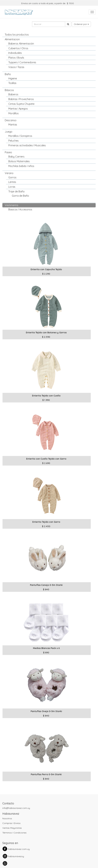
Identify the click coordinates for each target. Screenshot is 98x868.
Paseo (8, 152)
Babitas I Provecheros (21, 99)
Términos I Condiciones (14, 833)
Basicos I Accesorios (20, 209)
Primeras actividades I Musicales (27, 145)
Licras (12, 187)
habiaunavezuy (16, 856)
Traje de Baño (16, 191)
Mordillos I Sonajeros (20, 136)
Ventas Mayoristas (12, 828)
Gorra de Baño (20, 196)
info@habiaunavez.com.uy (16, 808)
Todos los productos (17, 35)
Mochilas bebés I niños (21, 166)
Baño (8, 74)
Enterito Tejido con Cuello (46, 396)
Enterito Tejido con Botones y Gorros (46, 333)
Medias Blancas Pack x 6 (46, 648)
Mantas (13, 125)
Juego (9, 132)
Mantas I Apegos (18, 109)
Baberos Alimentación (21, 44)
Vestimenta (11, 205)
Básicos (9, 90)
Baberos (13, 94)
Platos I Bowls (16, 58)
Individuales (15, 53)
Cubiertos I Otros (18, 48)
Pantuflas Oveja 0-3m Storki (46, 711)
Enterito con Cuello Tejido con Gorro (46, 459)
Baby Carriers (16, 157)
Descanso (11, 120)
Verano (9, 173)
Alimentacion (12, 39)
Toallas (12, 83)
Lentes (12, 182)
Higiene (13, 78)
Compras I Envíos (11, 823)
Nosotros (7, 818)
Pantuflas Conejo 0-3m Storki (46, 585)
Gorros (12, 177)
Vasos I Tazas (16, 67)
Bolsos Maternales (19, 161)
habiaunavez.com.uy (19, 849)
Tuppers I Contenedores (22, 62)
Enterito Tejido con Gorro (46, 522)
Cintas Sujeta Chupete (21, 104)
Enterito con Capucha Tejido (46, 269)
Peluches (13, 141)
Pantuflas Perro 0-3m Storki (46, 774)
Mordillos (13, 113)
